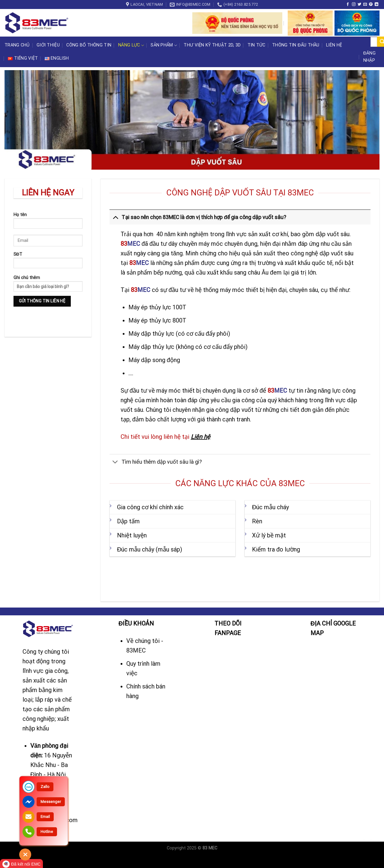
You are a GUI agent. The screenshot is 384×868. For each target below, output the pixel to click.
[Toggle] (115, 217)
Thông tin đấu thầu (296, 45)
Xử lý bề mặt (269, 535)
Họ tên (48, 223)
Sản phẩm (164, 45)
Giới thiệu (48, 45)
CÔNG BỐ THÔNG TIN (89, 45)
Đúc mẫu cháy (270, 507)
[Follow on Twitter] (359, 4)
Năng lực (131, 45)
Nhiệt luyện (132, 535)
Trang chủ (17, 45)
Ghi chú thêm (48, 296)
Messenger (51, 802)
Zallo (45, 787)
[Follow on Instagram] (354, 4)
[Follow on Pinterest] (371, 4)
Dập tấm (128, 521)
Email (45, 817)
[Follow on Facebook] (348, 4)
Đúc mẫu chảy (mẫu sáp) (150, 549)
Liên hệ (334, 45)
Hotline (47, 832)
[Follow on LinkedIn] (376, 4)
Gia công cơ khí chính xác (150, 507)
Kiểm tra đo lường (276, 549)
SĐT (48, 262)
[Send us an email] (365, 4)
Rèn (257, 521)
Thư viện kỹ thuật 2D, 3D (212, 45)
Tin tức (256, 45)
